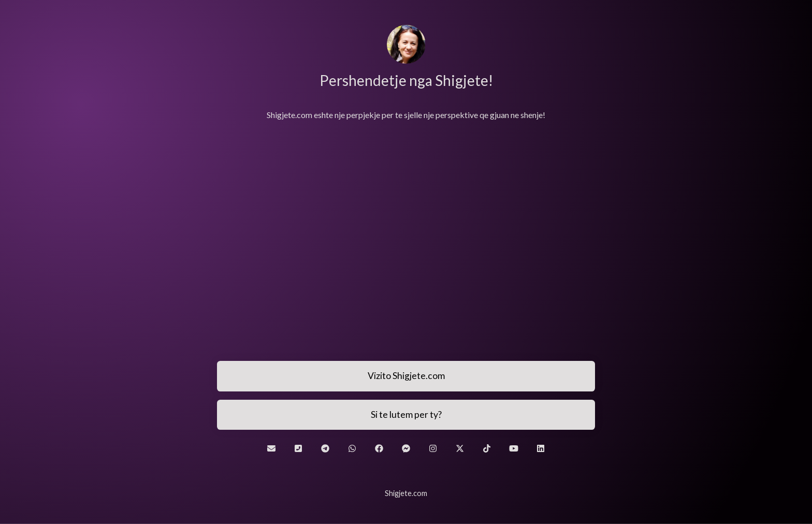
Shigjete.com (406, 493)
